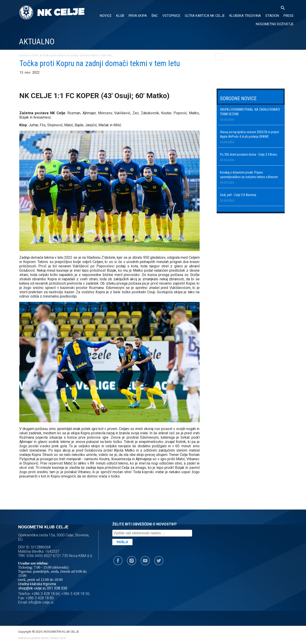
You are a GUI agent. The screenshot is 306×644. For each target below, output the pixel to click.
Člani (35, 55)
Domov (24, 55)
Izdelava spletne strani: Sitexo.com (42, 638)
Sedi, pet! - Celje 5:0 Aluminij (238, 195)
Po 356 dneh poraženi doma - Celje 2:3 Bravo (249, 154)
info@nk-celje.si (41, 602)
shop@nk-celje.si (32, 588)
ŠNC (155, 16)
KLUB (120, 16)
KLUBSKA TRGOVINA (245, 16)
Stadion (272, 16)
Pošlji (122, 542)
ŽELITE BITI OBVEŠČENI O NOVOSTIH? (144, 524)
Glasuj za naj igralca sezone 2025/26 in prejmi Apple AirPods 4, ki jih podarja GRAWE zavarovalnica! (250, 137)
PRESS (289, 16)
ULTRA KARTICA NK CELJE (205, 16)
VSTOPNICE (171, 16)
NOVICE (106, 16)
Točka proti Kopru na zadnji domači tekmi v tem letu (77, 55)
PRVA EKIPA (138, 16)
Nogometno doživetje (275, 24)
